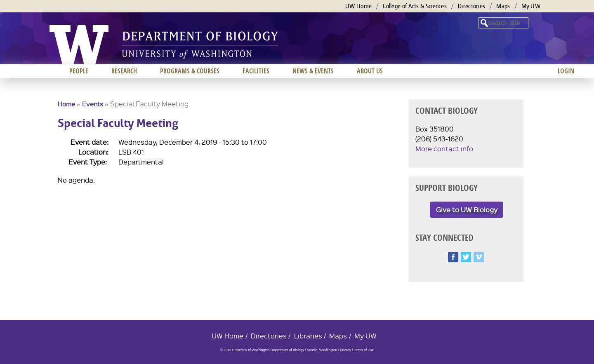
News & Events (313, 71)
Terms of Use (364, 350)
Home (66, 104)
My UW (531, 6)
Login (566, 71)
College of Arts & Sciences (415, 6)
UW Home (358, 6)
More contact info (444, 149)
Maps (503, 6)
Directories (471, 6)
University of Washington (79, 45)
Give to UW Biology (467, 210)
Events (93, 104)
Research (124, 71)
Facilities (256, 71)
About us (370, 71)
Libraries (308, 336)
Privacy (345, 350)
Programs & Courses (190, 71)
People (79, 71)
